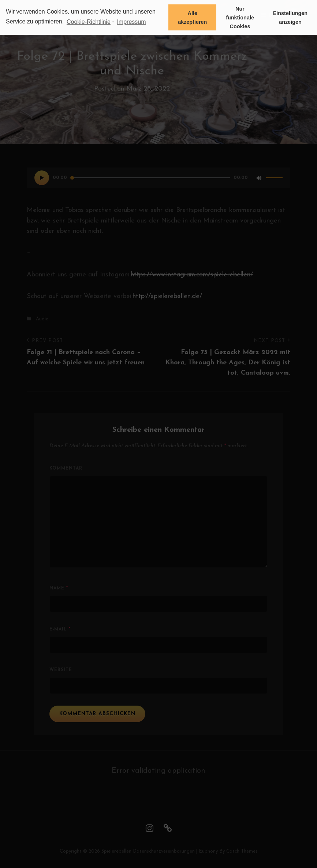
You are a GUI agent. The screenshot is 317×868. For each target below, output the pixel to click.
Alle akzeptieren (192, 18)
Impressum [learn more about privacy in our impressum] (131, 22)
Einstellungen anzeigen (290, 18)
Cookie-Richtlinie (89, 22)
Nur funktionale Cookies (240, 18)
